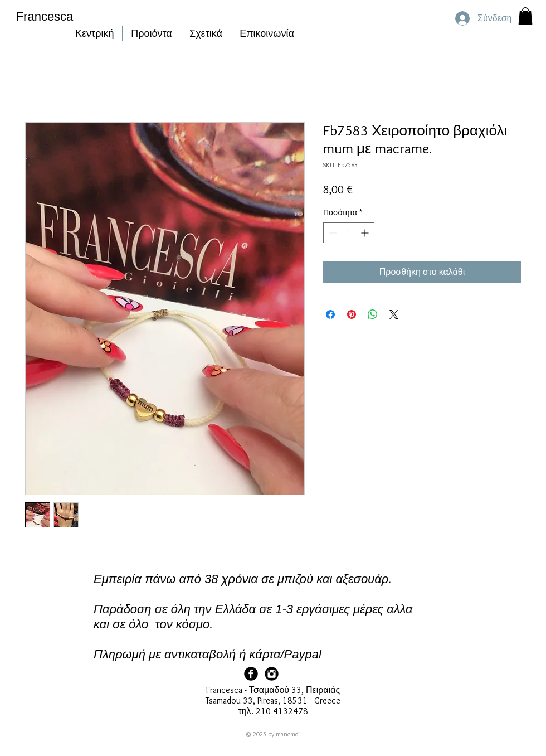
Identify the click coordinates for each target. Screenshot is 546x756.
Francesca (45, 16)
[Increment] (366, 233)
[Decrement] (332, 233)
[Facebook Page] (251, 674)
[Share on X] (394, 314)
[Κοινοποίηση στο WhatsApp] (373, 314)
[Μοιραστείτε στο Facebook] (330, 314)
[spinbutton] (349, 233)
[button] (525, 16)
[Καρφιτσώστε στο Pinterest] (352, 314)
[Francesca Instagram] (272, 674)
